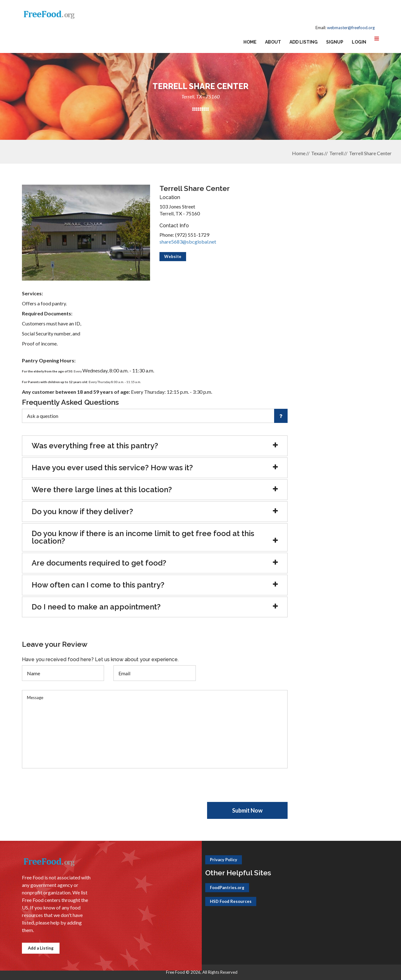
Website (173, 256)
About (273, 42)
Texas (317, 153)
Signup (335, 42)
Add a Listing (41, 948)
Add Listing (304, 42)
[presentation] (70, 790)
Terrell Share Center (370, 153)
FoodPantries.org (227, 888)
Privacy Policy (224, 860)
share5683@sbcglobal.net (188, 242)
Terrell (336, 153)
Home (250, 42)
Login (359, 42)
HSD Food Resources (231, 901)
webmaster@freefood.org (351, 28)
